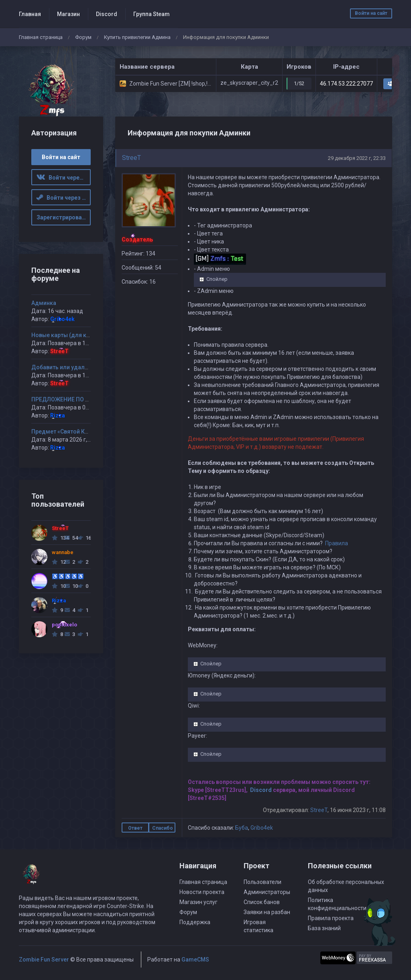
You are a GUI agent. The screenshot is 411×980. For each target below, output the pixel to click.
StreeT (131, 158)
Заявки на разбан (267, 912)
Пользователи (262, 882)
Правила (337, 543)
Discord (107, 14)
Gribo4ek (262, 828)
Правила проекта (331, 918)
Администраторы (267, 892)
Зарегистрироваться (64, 217)
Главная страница (41, 37)
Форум (83, 37)
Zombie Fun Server (44, 960)
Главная (30, 14)
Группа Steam (152, 14)
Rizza (58, 415)
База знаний (324, 928)
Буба (242, 828)
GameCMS (195, 960)
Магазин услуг (198, 902)
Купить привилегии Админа (137, 37)
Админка (44, 303)
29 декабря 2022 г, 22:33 (357, 158)
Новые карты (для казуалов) (71, 335)
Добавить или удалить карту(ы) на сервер (89, 367)
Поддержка (195, 922)
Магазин (68, 14)
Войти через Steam (64, 198)
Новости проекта (202, 892)
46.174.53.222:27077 (346, 84)
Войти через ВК (64, 178)
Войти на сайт (371, 13)
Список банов (262, 902)
